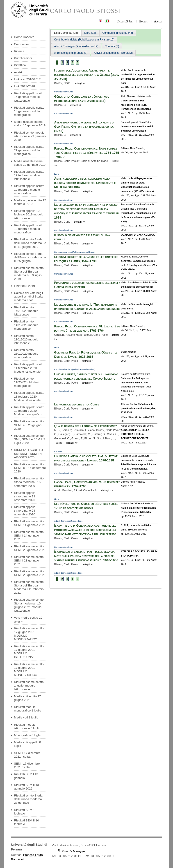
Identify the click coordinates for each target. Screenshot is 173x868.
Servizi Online (125, 21)
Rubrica (144, 21)
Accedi (158, 21)
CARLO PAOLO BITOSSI (85, 11)
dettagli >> (80, 83)
